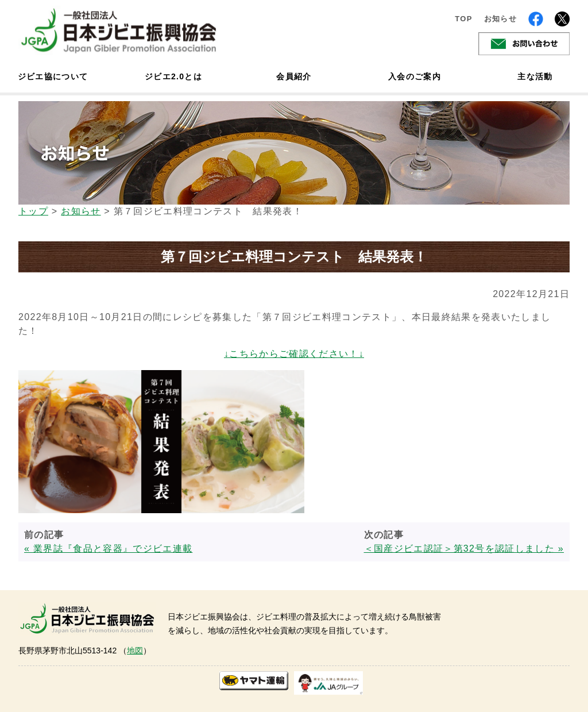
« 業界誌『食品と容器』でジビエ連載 (108, 549)
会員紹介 (294, 76)
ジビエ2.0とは (173, 76)
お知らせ (500, 19)
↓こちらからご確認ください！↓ (294, 354)
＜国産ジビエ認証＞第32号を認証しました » (464, 549)
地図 (135, 651)
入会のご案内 (415, 76)
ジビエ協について (53, 76)
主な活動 (535, 76)
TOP (464, 19)
